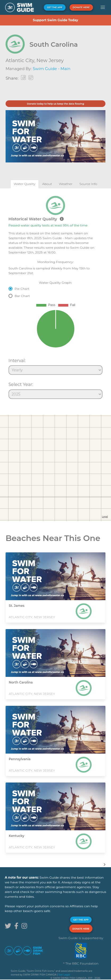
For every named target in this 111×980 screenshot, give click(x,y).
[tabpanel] (55, 295)
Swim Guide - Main (52, 69)
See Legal (64, 975)
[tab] (25, 184)
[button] (103, 7)
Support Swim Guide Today (55, 20)
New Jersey (50, 61)
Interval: (17, 360)
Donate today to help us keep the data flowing (55, 104)
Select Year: (21, 384)
